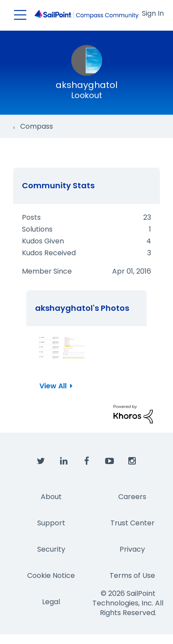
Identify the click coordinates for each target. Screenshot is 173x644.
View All (53, 386)
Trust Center (132, 523)
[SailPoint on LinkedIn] (64, 461)
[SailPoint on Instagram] (132, 461)
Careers (132, 497)
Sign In (153, 13)
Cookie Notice (51, 575)
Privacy (132, 549)
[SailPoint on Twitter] (41, 461)
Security (51, 549)
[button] (48, 348)
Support (51, 523)
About (51, 497)
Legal (51, 602)
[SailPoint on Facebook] (87, 461)
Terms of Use (132, 575)
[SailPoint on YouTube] (109, 461)
